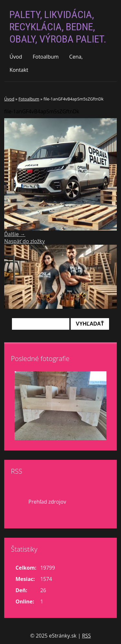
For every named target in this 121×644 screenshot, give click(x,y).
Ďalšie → (15, 234)
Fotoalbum (46, 57)
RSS (86, 636)
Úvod (16, 57)
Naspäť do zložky (25, 241)
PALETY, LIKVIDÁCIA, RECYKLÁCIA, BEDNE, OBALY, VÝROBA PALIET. (58, 27)
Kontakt (19, 70)
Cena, (76, 57)
